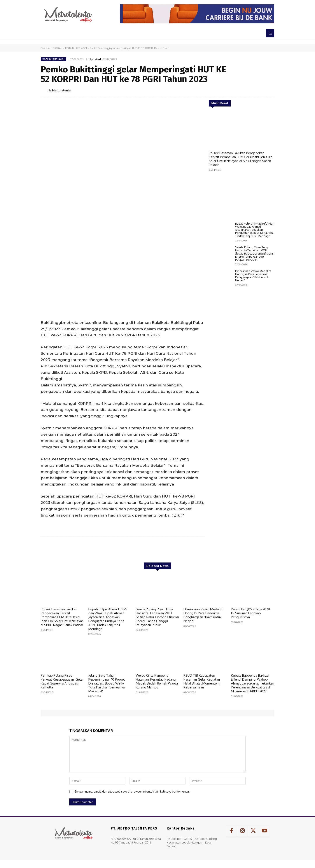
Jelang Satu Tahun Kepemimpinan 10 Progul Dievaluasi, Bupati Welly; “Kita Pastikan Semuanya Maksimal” (107, 683)
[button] (270, 33)
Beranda (45, 48)
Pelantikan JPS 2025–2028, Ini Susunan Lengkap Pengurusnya (251, 613)
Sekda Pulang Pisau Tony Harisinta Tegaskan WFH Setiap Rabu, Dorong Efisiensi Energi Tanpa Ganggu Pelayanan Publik (255, 401)
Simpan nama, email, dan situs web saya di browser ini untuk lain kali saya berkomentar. (132, 791)
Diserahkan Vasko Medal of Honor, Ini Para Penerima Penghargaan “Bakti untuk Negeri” (253, 423)
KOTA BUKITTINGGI (76, 48)
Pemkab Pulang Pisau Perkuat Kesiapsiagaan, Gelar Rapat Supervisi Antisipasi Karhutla (62, 681)
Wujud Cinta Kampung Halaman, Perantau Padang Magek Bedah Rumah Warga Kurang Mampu (157, 681)
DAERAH (57, 48)
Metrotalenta (61, 90)
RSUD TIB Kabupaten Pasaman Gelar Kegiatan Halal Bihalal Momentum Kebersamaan (202, 681)
